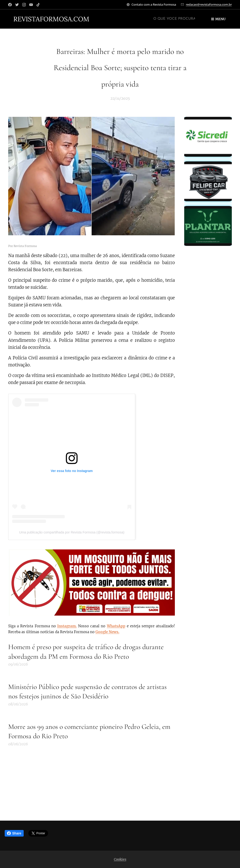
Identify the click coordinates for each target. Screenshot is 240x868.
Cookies (120, 859)
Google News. (107, 632)
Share (14, 833)
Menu (218, 19)
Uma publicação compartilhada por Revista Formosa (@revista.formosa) (72, 532)
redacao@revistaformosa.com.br (209, 4)
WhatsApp (116, 626)
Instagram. (67, 626)
